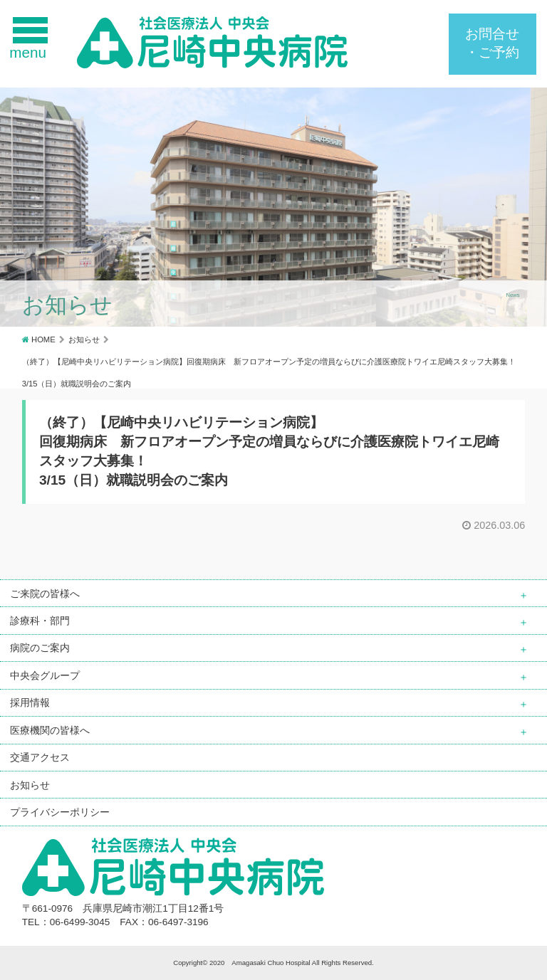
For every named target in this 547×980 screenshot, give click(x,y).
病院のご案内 (40, 648)
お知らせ (84, 339)
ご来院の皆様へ (45, 594)
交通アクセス (40, 757)
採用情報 (30, 702)
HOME (43, 339)
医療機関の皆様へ (50, 730)
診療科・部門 (40, 621)
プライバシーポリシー (60, 812)
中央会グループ (45, 675)
